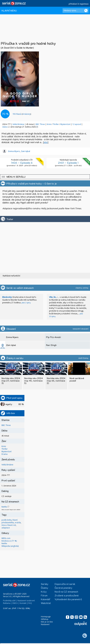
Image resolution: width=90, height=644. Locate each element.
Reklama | (7, 603)
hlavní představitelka (10, 521)
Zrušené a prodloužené (67, 595)
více (46, 142)
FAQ (30, 603)
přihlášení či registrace (79, 4)
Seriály (45, 584)
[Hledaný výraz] (76, 11)
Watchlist (46, 603)
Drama (4, 454)
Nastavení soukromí (26, 601)
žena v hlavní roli (9, 525)
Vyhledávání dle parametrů (68, 599)
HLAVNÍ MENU (9, 10)
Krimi (49, 124)
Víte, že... (53, 297)
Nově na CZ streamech (66, 592)
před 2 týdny (26, 303)
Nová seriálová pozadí (77, 379)
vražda (18, 523)
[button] (45, 177)
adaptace (6, 528)
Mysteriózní (66, 124)
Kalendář (46, 599)
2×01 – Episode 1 (68, 163)
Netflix (4, 507)
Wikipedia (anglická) (10, 546)
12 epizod (77, 124)
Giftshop (45, 619)
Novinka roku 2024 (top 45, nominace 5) (33, 381)
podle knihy (7, 520)
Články (45, 588)
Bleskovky (7, 297)
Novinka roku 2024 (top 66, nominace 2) (56, 381)
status (5, 127)
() (22, 114)
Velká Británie (18, 124)
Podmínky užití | (10, 601)
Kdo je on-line (47, 622)
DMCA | (16, 603)
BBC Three (40, 124)
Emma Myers (14, 151)
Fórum (44, 595)
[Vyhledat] (86, 11)
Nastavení (45, 624)
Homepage (46, 617)
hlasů (17, 114)
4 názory (26, 114)
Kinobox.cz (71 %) (9, 541)
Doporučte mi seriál (65, 584)
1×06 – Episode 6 (22, 163)
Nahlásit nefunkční (11, 276)
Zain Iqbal (25, 151)
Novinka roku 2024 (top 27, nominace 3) (11, 381)
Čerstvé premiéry (63, 588)
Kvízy (44, 592)
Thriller (56, 124)
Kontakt (23, 603)
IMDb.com (6, 538)
